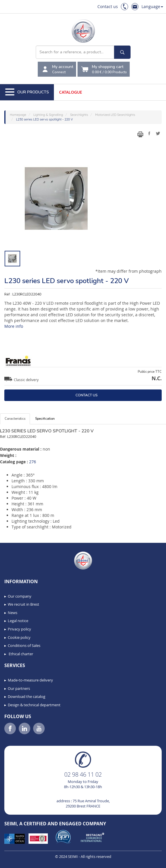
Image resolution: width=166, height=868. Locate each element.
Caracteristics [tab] (15, 419)
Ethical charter (20, 654)
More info (14, 326)
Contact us (108, 6)
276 (33, 462)
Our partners (19, 688)
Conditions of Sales (24, 645)
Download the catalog (27, 696)
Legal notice (18, 621)
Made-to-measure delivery (30, 680)
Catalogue (71, 92)
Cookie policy (19, 637)
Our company (20, 596)
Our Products (27, 92)
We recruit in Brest (23, 604)
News (13, 613)
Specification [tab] (45, 419)
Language (152, 6)
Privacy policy (19, 629)
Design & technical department (34, 705)
